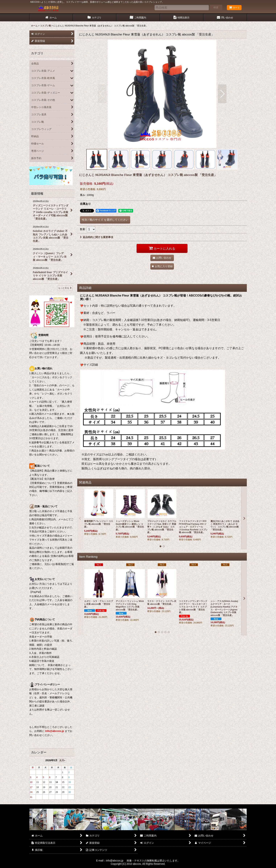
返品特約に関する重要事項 (97, 237)
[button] (102, 94)
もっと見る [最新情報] (65, 288)
